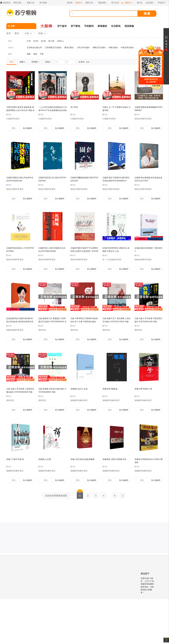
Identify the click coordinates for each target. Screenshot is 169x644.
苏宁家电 (75, 26)
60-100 (51, 41)
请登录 (70, 3)
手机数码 (89, 26)
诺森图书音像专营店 (79, 400)
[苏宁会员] (115, 3)
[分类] (21, 26)
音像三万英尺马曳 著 (15, 459)
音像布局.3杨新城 (110, 389)
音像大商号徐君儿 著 (143, 389)
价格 (10, 41)
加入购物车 (28, 128)
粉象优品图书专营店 (143, 260)
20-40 (36, 41)
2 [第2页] (88, 495)
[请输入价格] (60, 62)
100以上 (60, 41)
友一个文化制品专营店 (112, 260)
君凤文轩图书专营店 (143, 119)
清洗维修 (129, 26)
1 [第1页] (80, 495)
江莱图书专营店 (13, 119)
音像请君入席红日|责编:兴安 (114, 459)
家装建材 (102, 26)
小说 (27, 33)
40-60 (43, 41)
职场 (41, 33)
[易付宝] (140, 3)
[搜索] (106, 14)
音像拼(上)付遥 (45, 459)
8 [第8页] (115, 495)
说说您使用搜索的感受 (56, 496)
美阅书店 (42, 330)
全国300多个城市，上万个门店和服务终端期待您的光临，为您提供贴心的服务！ (147, 585)
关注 (14, 128)
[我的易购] (103, 3)
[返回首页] (6, 3)
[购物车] (128, 3)
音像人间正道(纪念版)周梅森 (82, 459)
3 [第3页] (96, 495)
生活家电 (116, 26)
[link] (11, 62)
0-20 (29, 41)
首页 (9, 33)
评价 (9, 115)
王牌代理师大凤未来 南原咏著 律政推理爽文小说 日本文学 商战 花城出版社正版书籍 (20, 110)
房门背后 (74, 107)
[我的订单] (90, 3)
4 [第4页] (104, 495)
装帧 (10, 54)
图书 (17, 33)
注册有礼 (78, 3)
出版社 (11, 48)
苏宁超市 (62, 26)
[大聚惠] (47, 26)
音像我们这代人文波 (79, 389)
